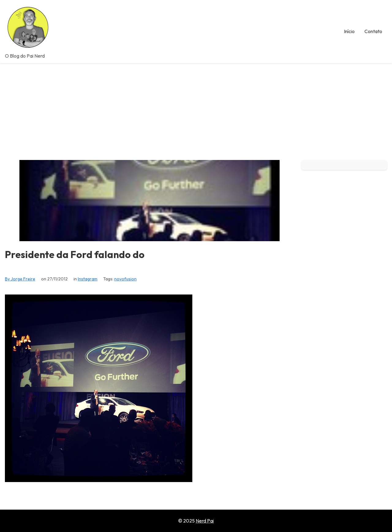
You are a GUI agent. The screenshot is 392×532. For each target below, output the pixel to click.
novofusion (125, 279)
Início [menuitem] (349, 31)
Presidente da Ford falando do (75, 255)
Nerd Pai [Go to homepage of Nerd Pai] (205, 521)
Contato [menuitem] (373, 31)
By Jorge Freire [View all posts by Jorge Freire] (20, 279)
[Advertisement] (196, 109)
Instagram (88, 279)
